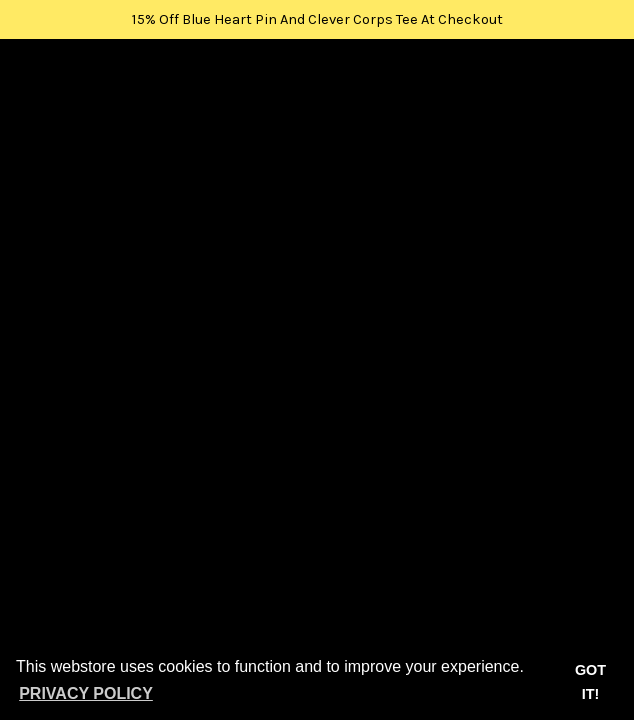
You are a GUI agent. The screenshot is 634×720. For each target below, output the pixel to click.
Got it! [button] (590, 682)
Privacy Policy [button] (86, 693)
